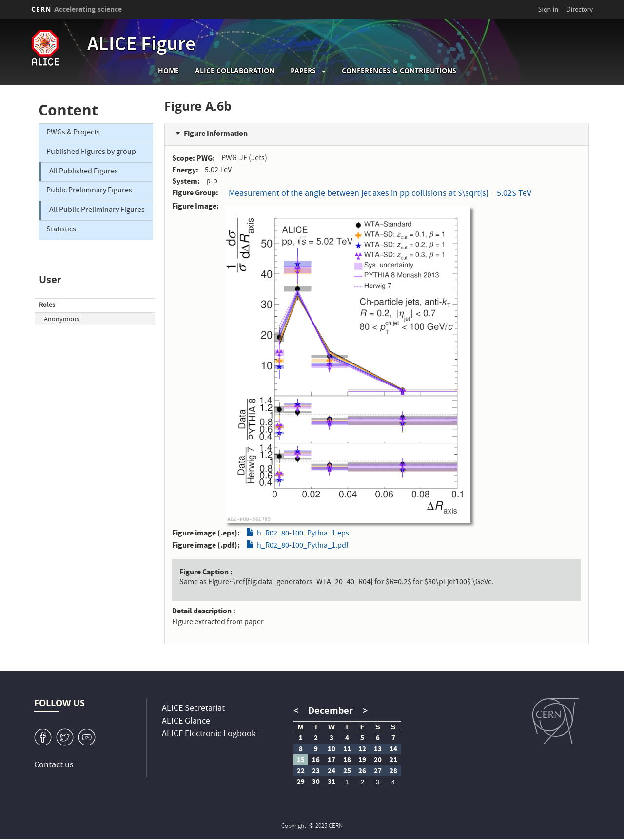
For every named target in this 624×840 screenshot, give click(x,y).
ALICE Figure (141, 46)
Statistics (61, 230)
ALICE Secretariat (193, 709)
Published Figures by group (91, 153)
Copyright (294, 827)
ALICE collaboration (235, 71)
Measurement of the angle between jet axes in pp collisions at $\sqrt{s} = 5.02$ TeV (380, 194)
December (331, 711)
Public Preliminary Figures (89, 191)
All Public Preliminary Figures (97, 210)
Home (168, 71)
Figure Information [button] (216, 133)
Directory (580, 9)
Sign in (548, 9)
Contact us (54, 766)
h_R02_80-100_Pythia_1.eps (303, 534)
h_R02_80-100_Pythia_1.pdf (303, 546)
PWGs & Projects (73, 133)
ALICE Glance (186, 722)
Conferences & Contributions (399, 71)
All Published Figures (84, 172)
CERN (77, 9)
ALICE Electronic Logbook (209, 735)
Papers (303, 71)
